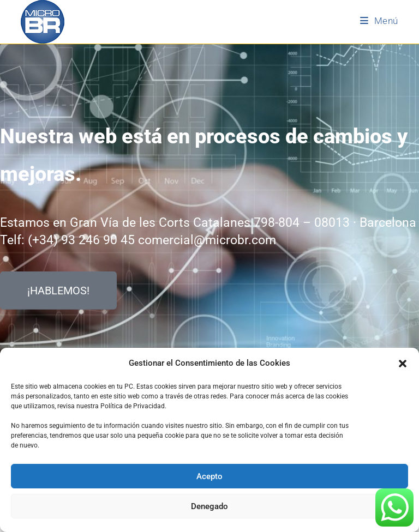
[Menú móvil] (379, 21)
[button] (403, 364)
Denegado (209, 506)
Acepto (209, 476)
